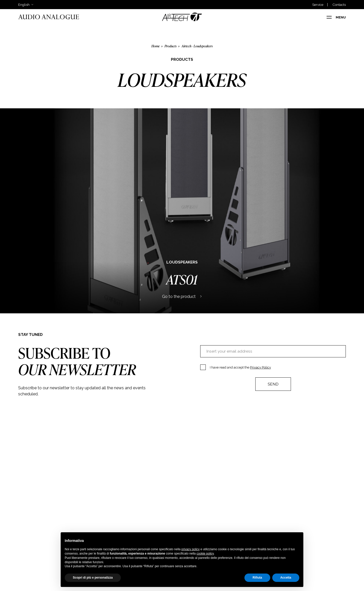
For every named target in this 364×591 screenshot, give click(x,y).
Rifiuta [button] (257, 578)
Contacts (339, 5)
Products (171, 46)
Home (156, 46)
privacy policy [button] (191, 549)
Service (318, 5)
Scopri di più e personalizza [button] (93, 578)
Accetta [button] (286, 578)
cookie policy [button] (205, 554)
